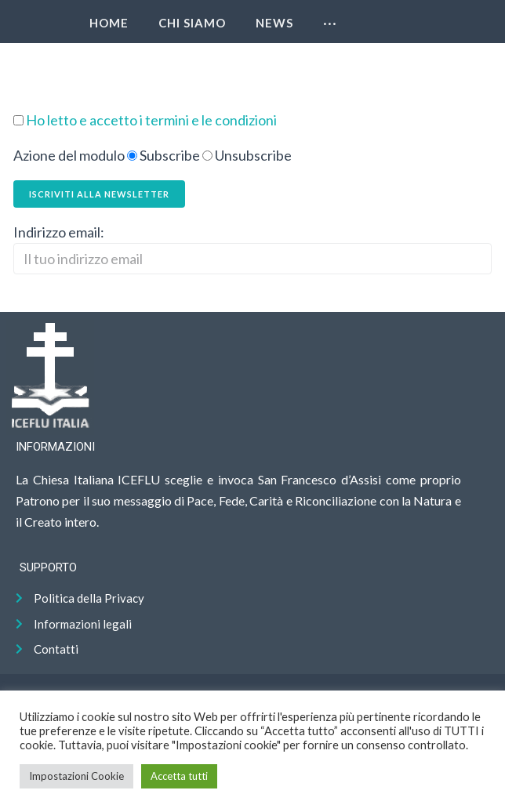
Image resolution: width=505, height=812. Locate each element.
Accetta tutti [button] (179, 776)
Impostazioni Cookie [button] (76, 776)
